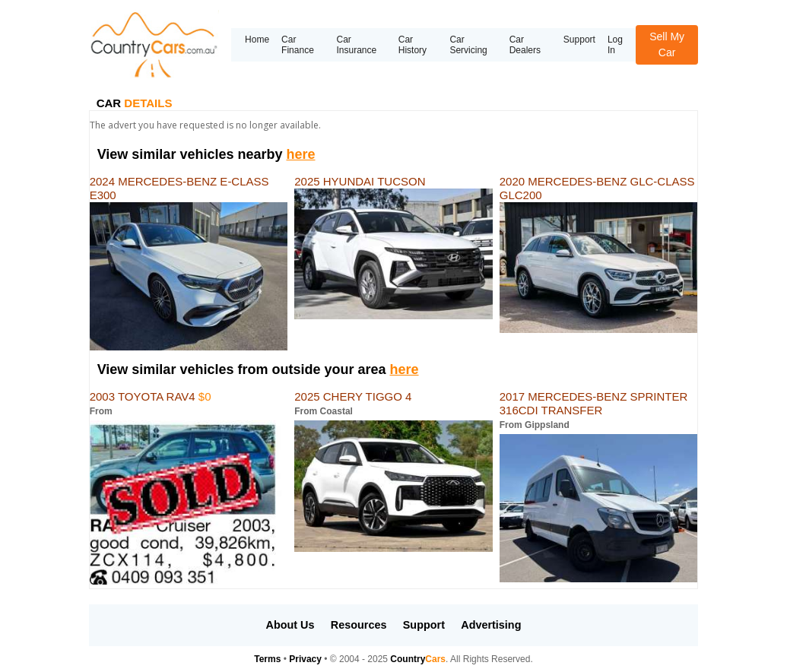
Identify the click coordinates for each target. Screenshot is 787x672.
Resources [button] (359, 625)
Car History (413, 45)
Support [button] (424, 625)
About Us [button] (290, 625)
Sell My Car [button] (667, 44)
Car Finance (298, 45)
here (300, 154)
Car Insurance (356, 45)
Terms (267, 659)
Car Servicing (468, 45)
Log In (615, 45)
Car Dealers (525, 45)
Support (579, 40)
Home (257, 40)
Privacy (305, 659)
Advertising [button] (491, 625)
